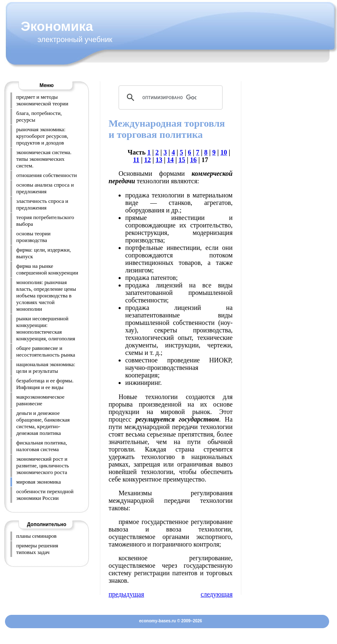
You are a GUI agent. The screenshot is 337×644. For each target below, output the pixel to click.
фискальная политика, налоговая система (42, 446)
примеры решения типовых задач (37, 549)
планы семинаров (36, 536)
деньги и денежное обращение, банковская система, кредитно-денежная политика (43, 423)
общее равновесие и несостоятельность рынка (46, 351)
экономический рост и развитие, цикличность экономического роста (43, 466)
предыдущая (126, 594)
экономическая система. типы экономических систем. (44, 159)
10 (224, 152)
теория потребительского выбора (45, 221)
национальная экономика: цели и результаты (46, 368)
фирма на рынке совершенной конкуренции (47, 269)
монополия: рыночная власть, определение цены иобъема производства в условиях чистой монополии (46, 296)
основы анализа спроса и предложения (45, 188)
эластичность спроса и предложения (42, 204)
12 (148, 160)
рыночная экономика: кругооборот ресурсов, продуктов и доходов (42, 136)
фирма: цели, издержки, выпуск (43, 253)
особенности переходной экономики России (45, 495)
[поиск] (169, 97)
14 (171, 160)
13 (159, 160)
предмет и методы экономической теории (42, 100)
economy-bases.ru (157, 621)
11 (136, 160)
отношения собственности (47, 175)
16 (193, 160)
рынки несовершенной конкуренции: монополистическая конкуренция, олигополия (46, 328)
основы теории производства (33, 237)
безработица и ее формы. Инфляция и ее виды (45, 384)
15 (182, 160)
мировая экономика (38, 482)
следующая (217, 594)
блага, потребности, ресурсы (39, 116)
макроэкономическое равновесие (40, 400)
